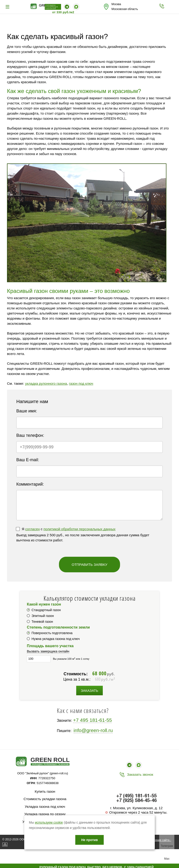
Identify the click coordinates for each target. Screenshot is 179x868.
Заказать (90, 691)
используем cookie (49, 822)
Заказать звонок (140, 774)
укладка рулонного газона (46, 383)
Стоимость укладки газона (45, 799)
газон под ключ (81, 383)
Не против (89, 840)
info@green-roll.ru (93, 730)
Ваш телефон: (30, 435)
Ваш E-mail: (28, 460)
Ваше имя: (27, 411)
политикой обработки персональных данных (79, 529)
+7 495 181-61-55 (93, 720)
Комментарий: (30, 484)
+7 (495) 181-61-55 (136, 796)
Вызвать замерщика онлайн (48, 651)
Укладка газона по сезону (45, 814)
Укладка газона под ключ (45, 807)
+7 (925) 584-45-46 (136, 801)
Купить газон (45, 791)
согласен (32, 529)
